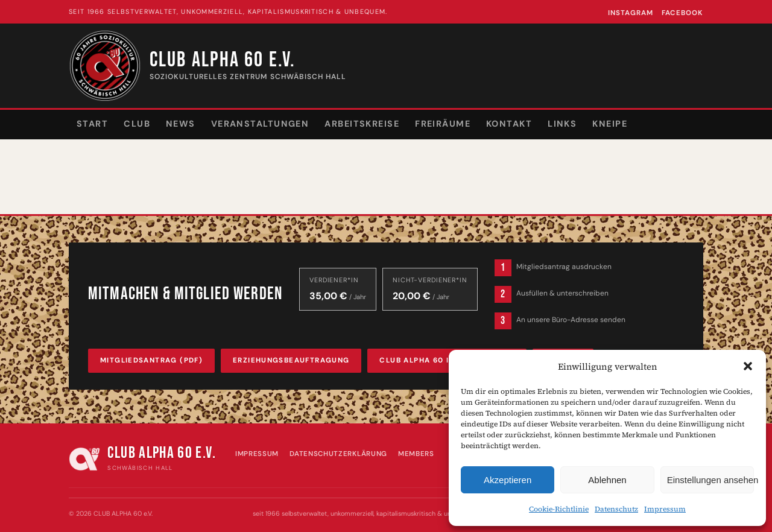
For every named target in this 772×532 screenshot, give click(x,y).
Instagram (630, 13)
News (181, 124)
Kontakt (509, 124)
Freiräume (443, 124)
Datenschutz (616, 509)
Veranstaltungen (260, 124)
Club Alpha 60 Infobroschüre (447, 360)
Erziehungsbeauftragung (291, 360)
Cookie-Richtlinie (559, 509)
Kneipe (610, 124)
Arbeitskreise (362, 124)
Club (137, 124)
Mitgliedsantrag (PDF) (151, 360)
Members (416, 454)
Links (562, 124)
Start (92, 124)
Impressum (665, 509)
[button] (748, 366)
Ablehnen (607, 480)
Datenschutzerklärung (338, 454)
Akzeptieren (508, 480)
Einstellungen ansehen (710, 480)
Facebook (682, 13)
